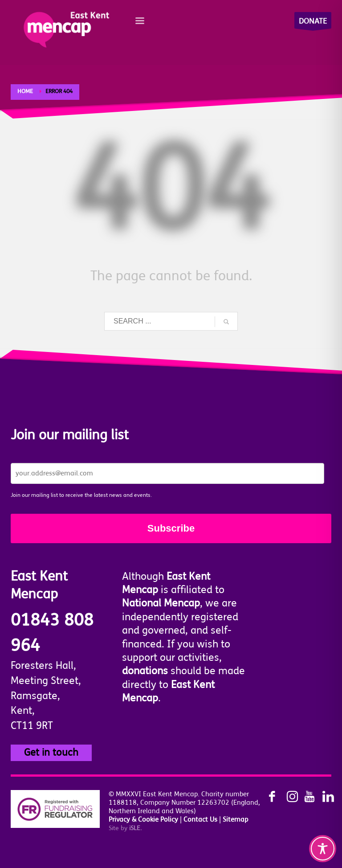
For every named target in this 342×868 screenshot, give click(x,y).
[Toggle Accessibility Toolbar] (323, 849)
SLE (135, 828)
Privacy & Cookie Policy (143, 820)
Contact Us (200, 820)
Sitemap (235, 820)
